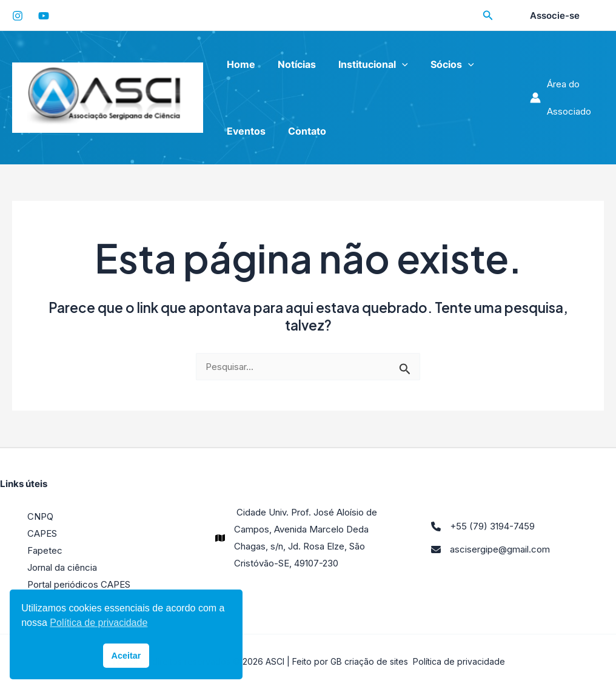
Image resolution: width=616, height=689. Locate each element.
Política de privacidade (459, 661)
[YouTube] (44, 16)
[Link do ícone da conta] (565, 98)
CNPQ (40, 516)
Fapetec (45, 550)
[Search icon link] (488, 17)
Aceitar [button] (126, 656)
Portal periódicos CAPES (79, 584)
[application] (394, 64)
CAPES (42, 533)
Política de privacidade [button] (99, 623)
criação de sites (376, 661)
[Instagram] (18, 16)
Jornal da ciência (62, 567)
